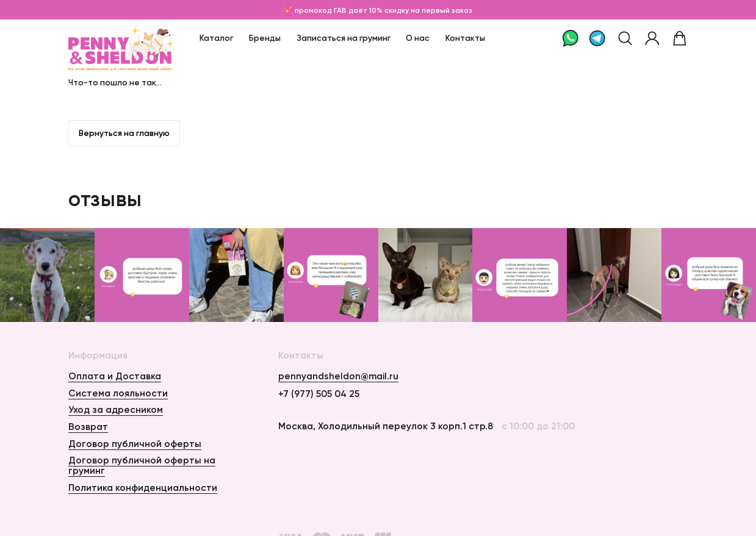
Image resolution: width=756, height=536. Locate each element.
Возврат (88, 427)
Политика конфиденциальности (143, 488)
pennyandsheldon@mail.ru (338, 376)
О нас (418, 38)
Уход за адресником (116, 409)
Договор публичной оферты (135, 444)
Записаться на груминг (344, 38)
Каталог (216, 38)
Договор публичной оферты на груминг (142, 465)
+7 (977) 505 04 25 (319, 394)
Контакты (465, 38)
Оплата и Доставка (115, 376)
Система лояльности (118, 393)
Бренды (265, 38)
